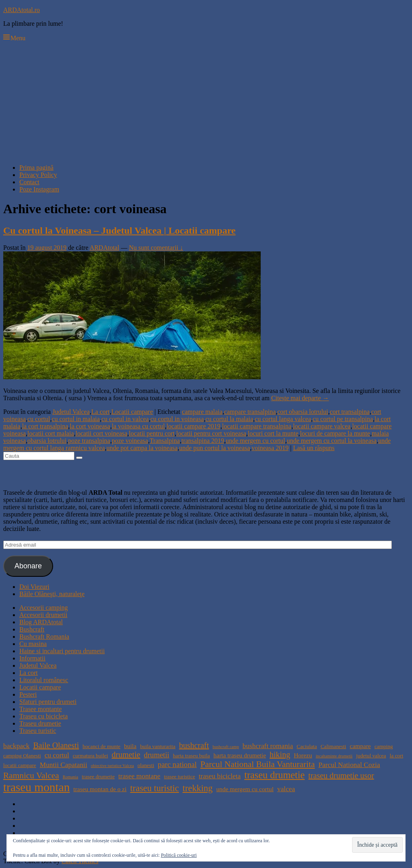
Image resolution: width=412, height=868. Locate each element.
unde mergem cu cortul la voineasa (332, 441)
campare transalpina (250, 412)
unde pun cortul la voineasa (214, 448)
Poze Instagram (39, 189)
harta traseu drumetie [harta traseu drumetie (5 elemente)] (240, 755)
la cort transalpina (45, 426)
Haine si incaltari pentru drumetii (62, 651)
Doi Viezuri (34, 587)
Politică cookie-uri (179, 855)
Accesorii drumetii (43, 615)
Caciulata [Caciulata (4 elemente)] (307, 746)
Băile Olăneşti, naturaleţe (52, 594)
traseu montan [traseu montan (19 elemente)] (36, 787)
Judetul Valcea (71, 412)
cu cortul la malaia (229, 419)
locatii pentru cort (152, 433)
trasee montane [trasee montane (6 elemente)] (139, 776)
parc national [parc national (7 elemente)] (177, 764)
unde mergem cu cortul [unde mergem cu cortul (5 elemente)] (245, 789)
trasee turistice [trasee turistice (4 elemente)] (179, 776)
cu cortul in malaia (76, 419)
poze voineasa (130, 441)
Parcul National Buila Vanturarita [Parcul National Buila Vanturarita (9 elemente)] (258, 764)
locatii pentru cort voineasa (211, 433)
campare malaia (202, 412)
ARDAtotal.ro (22, 10)
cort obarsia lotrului (303, 412)
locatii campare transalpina (257, 426)
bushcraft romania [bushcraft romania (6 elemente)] (268, 746)
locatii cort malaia (51, 433)
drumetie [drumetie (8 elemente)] (126, 755)
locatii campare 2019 (194, 426)
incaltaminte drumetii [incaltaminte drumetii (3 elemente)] (334, 756)
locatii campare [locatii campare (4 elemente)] (20, 765)
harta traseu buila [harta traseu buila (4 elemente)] (192, 756)
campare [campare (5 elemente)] (360, 746)
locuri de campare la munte (335, 433)
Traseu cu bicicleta (43, 716)
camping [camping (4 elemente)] (384, 746)
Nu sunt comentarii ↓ (156, 248)
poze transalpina (89, 441)
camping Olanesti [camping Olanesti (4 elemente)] (22, 756)
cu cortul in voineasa (177, 419)
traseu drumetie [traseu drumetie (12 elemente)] (274, 775)
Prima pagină (36, 168)
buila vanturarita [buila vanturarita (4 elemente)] (158, 746)
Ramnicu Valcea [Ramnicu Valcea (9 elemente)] (31, 775)
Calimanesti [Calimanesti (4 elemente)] (334, 746)
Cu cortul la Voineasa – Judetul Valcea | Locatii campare (119, 230)
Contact (29, 182)
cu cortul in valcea (125, 419)
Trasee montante (41, 709)
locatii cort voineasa (101, 433)
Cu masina (33, 644)
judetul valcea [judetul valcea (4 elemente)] (371, 756)
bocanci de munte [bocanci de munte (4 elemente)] (101, 746)
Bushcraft (32, 629)
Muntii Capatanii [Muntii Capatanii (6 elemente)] (64, 765)
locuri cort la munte (273, 433)
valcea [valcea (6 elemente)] (286, 789)
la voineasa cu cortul (138, 426)
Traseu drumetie (40, 723)
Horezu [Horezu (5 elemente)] (303, 755)
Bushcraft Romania (44, 637)
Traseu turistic (38, 731)
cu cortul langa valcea (283, 419)
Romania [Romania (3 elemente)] (70, 777)
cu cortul (39, 419)
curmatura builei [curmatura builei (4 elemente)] (91, 756)
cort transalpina (349, 412)
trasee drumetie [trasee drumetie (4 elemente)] (98, 776)
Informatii (32, 658)
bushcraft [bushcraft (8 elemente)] (194, 745)
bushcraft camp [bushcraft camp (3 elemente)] (226, 747)
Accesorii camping (43, 608)
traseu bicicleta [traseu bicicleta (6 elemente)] (220, 776)
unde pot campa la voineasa (142, 448)
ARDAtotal (105, 248)
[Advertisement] (206, 101)
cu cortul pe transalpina (343, 419)
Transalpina (165, 441)
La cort (101, 412)
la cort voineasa (90, 426)
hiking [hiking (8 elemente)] (280, 755)
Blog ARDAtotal (41, 622)
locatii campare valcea (322, 426)
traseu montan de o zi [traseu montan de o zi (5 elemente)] (100, 789)
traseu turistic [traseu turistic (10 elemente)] (155, 788)
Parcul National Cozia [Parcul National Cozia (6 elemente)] (349, 765)
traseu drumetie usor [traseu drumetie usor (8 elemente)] (341, 775)
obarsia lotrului (47, 441)
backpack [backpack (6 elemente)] (16, 746)
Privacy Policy (38, 175)
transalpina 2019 (203, 441)
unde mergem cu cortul (255, 441)
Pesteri (28, 694)
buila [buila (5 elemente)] (130, 746)
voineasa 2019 (270, 448)
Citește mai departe (300, 398)
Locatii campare (132, 412)
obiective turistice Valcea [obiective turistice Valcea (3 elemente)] (112, 766)
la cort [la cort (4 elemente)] (396, 756)
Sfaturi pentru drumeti (48, 702)
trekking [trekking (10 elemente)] (198, 788)
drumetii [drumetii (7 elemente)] (157, 755)
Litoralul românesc (44, 680)
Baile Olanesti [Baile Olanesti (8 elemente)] (56, 745)
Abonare (28, 566)
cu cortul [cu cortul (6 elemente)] (57, 755)
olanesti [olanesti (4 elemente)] (146, 765)
